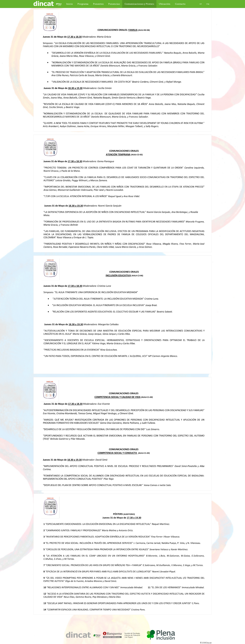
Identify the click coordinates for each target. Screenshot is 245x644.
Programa (83, 4)
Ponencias (114, 4)
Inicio (70, 4)
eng (208, 4)
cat (201, 4)
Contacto (180, 4)
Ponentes (98, 4)
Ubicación (165, 4)
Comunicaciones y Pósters (139, 4)
